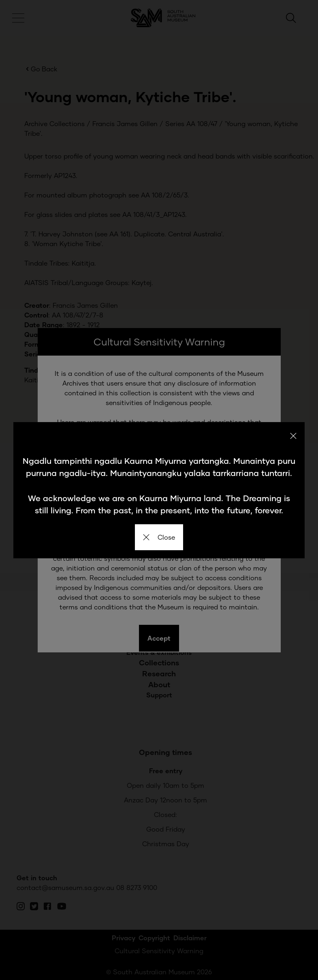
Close (159, 537)
